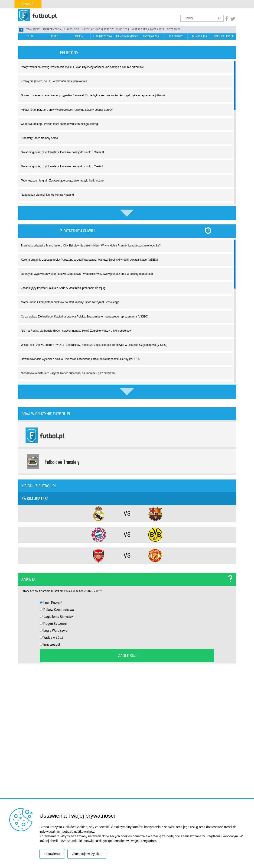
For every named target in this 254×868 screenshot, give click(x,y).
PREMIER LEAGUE (224, 36)
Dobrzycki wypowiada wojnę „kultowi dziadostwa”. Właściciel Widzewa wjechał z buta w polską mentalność (87, 274)
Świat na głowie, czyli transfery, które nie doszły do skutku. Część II (62, 152)
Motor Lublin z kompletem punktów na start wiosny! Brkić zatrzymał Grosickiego (70, 302)
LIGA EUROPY (175, 36)
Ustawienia (52, 854)
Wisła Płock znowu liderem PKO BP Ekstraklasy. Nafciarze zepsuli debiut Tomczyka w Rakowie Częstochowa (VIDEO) (94, 345)
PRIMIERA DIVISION (127, 36)
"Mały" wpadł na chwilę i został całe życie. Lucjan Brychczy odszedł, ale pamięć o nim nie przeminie (82, 67)
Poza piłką (174, 29)
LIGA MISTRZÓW (103, 36)
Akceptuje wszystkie (87, 854)
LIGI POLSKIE (72, 29)
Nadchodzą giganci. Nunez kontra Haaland (47, 195)
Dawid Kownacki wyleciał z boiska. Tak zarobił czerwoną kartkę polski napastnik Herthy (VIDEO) (80, 359)
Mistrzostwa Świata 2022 (148, 29)
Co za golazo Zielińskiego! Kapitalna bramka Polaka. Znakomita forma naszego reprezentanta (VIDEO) (85, 317)
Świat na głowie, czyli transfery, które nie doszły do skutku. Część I (62, 166)
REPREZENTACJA (52, 29)
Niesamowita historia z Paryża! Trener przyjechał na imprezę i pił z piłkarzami (68, 373)
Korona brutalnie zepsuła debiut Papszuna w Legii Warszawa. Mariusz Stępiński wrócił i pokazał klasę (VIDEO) (90, 260)
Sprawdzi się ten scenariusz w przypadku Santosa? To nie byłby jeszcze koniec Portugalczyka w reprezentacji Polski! (93, 95)
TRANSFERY (33, 29)
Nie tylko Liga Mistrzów (98, 29)
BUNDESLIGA (200, 36)
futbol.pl (28, 4)
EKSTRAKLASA (151, 36)
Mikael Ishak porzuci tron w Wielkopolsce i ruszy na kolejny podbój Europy (67, 110)
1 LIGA (30, 36)
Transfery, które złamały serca (39, 138)
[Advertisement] (127, 737)
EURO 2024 (123, 29)
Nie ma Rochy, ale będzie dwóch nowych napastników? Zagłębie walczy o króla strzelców (76, 331)
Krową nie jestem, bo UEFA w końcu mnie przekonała (54, 81)
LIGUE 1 (54, 36)
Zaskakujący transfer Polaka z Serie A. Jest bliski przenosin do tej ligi (63, 288)
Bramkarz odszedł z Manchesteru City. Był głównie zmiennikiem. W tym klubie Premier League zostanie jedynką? (91, 246)
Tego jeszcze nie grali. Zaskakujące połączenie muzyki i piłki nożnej (63, 181)
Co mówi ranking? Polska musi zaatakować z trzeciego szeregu (60, 124)
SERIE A (78, 36)
